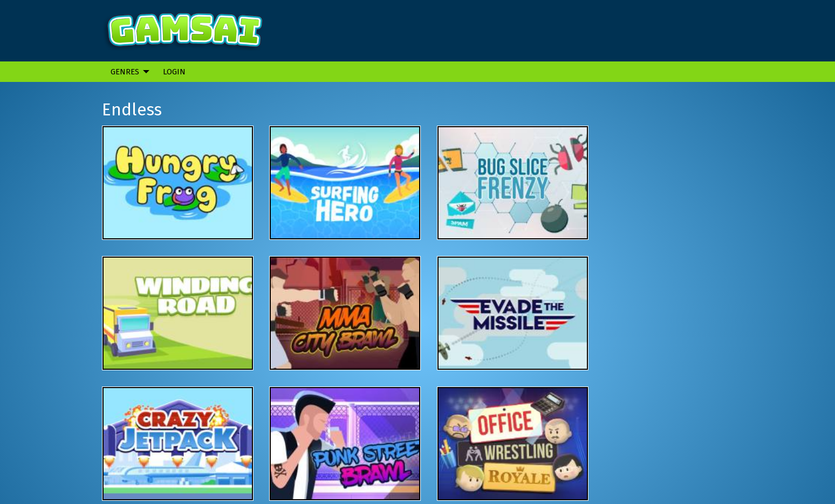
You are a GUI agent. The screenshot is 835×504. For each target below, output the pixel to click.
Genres (125, 72)
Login (174, 72)
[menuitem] (127, 71)
